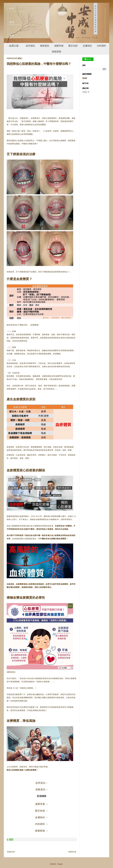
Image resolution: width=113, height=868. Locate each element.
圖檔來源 (11, 672)
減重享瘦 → (42, 804)
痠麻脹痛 (56, 52)
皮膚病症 (87, 46)
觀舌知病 (73, 46)
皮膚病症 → (42, 817)
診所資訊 (30, 46)
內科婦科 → (42, 824)
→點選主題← (14, 46)
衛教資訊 (45, 46)
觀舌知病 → (42, 811)
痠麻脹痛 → (42, 831)
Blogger (60, 864)
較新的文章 (11, 852)
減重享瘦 (59, 46)
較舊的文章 (72, 852)
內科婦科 (101, 46)
